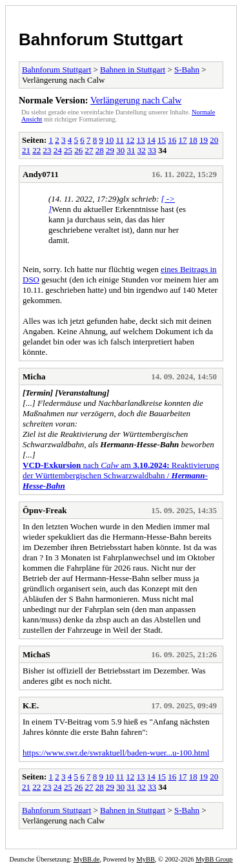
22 (36, 150)
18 (193, 140)
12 (130, 140)
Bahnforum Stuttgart (101, 39)
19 (204, 140)
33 (152, 150)
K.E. (31, 705)
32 (142, 150)
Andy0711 (41, 174)
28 (100, 150)
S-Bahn (187, 69)
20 (214, 140)
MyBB (146, 859)
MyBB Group (214, 859)
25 (68, 150)
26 (78, 150)
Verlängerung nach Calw (136, 100)
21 (26, 150)
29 (110, 150)
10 (109, 140)
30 (120, 150)
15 (162, 140)
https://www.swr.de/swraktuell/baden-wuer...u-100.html (116, 753)
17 (183, 140)
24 (58, 150)
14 (151, 140)
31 (131, 150)
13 (141, 140)
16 (172, 140)
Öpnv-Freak (45, 510)
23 (47, 150)
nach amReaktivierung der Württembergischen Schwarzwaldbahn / (121, 475)
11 (120, 140)
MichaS (36, 654)
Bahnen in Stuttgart (133, 69)
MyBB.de (87, 859)
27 (89, 150)
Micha (34, 376)
